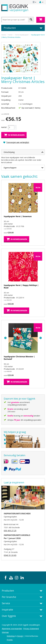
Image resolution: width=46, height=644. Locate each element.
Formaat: (5, 92)
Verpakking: (6, 100)
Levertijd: (5, 104)
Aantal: (4, 127)
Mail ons (11, 443)
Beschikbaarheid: (8, 108)
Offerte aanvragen (15, 440)
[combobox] (17, 20)
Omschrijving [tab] (24, 152)
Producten (8, 591)
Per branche (9, 597)
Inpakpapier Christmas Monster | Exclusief (19, 358)
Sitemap (5, 632)
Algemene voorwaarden (12, 628)
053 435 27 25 (10, 531)
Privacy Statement (31, 628)
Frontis (10, 640)
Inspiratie (7, 610)
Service (6, 603)
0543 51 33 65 (13, 436)
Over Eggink (9, 616)
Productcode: (7, 88)
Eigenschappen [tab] (24, 167)
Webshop (11, 636)
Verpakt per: (6, 96)
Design (20, 636)
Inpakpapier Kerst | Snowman (18, 216)
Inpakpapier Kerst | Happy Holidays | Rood (21, 286)
